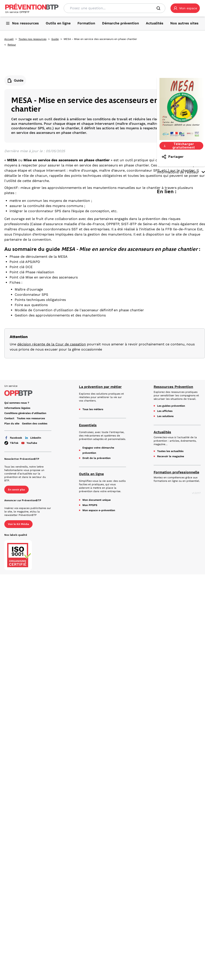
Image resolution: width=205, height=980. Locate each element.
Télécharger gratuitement (179, 146)
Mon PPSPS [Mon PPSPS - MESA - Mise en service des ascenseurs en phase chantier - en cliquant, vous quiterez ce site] (90, 505)
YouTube (29, 443)
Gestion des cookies (35, 424)
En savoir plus (17, 490)
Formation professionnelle (176, 472)
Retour (12, 45)
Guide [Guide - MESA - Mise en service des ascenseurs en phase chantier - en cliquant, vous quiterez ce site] (55, 39)
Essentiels (88, 425)
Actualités (162, 432)
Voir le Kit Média (18, 524)
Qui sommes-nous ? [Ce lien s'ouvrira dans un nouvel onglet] (17, 403)
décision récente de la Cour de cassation (52, 344)
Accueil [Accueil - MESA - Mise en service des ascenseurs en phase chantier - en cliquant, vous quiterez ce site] (9, 39)
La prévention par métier (100, 387)
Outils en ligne (91, 474)
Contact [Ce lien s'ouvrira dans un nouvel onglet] (9, 418)
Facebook (13, 438)
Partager (173, 157)
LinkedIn (33, 438)
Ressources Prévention (173, 387)
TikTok (11, 443)
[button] (185, 8)
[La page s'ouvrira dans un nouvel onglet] (185, 8)
